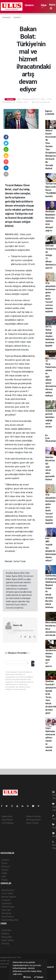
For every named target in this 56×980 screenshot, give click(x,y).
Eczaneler (6, 900)
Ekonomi (6, 866)
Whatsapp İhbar (33, 820)
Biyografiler (7, 937)
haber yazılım (6, 973)
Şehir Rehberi (8, 917)
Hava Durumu (8, 890)
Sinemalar (6, 910)
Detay (27, 977)
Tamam (39, 977)
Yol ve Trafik (7, 893)
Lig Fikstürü (7, 903)
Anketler (5, 934)
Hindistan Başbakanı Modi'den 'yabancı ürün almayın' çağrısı (50, 221)
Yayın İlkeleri (7, 820)
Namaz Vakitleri (9, 897)
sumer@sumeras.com (23, 630)
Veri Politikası (8, 823)
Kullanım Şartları (34, 816)
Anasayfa (7, 17)
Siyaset (5, 870)
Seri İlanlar (6, 913)
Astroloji (5, 944)
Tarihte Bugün (8, 907)
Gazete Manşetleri (10, 920)
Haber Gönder (32, 823)
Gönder (33, 663)
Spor (4, 876)
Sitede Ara (6, 930)
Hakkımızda (7, 816)
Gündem (29, 5)
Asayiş (5, 880)
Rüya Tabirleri (8, 940)
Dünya (4, 863)
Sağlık (4, 873)
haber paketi (6, 970)
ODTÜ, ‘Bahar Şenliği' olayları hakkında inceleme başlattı (50, 336)
